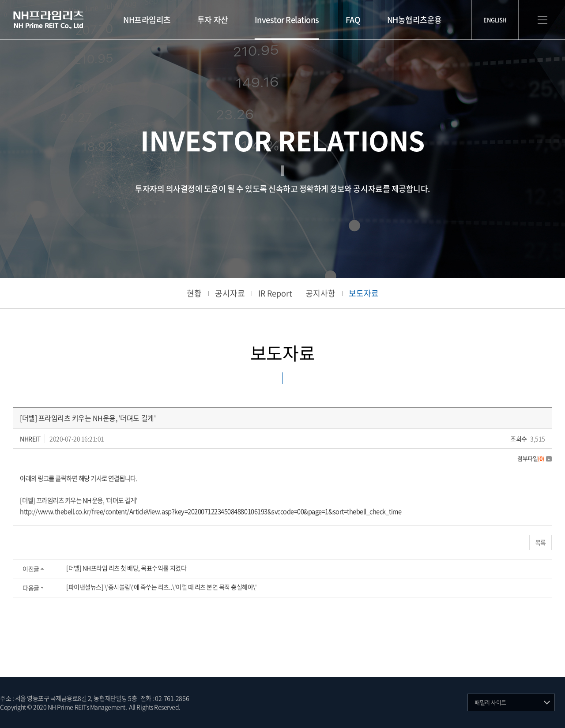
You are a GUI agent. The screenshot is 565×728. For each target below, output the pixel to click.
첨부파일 (535, 458)
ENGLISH (495, 20)
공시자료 (230, 293)
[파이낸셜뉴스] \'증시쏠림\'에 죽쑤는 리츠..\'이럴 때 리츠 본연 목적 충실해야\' (161, 587)
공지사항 (320, 293)
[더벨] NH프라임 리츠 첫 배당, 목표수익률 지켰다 (126, 568)
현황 (194, 293)
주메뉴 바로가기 (0, 0)
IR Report (275, 293)
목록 (541, 542)
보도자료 (364, 293)
